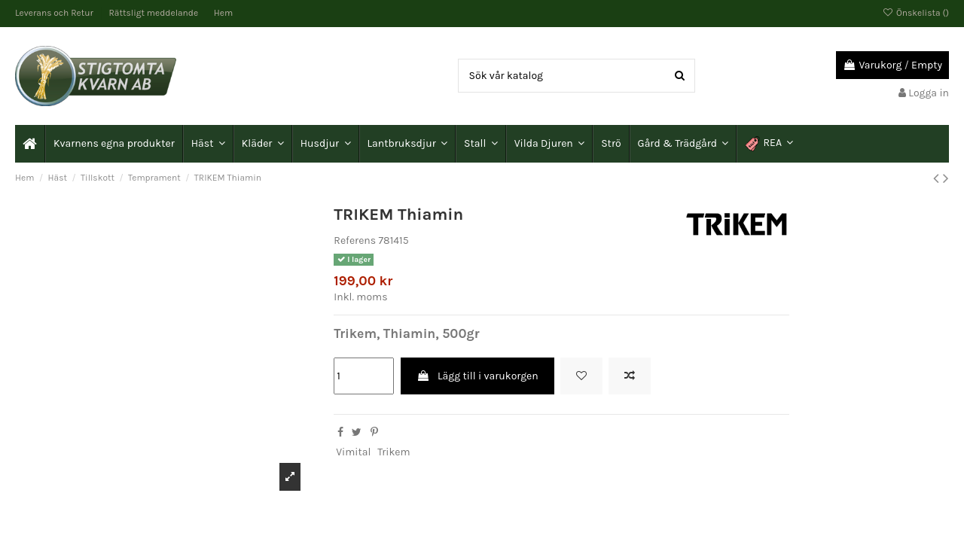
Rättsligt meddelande (155, 13)
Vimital (353, 452)
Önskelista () (916, 13)
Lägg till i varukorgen (477, 376)
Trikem (394, 452)
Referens (355, 240)
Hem (223, 13)
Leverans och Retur (55, 13)
